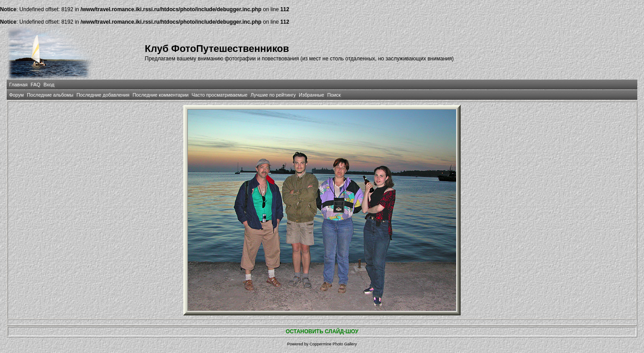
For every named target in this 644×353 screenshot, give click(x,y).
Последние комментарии (160, 95)
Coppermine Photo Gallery (333, 344)
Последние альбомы (50, 95)
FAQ (36, 85)
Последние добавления (103, 95)
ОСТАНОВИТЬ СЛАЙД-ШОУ (322, 332)
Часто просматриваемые (220, 95)
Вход (49, 85)
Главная (18, 85)
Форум (16, 95)
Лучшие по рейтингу (273, 95)
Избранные (311, 95)
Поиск (334, 95)
